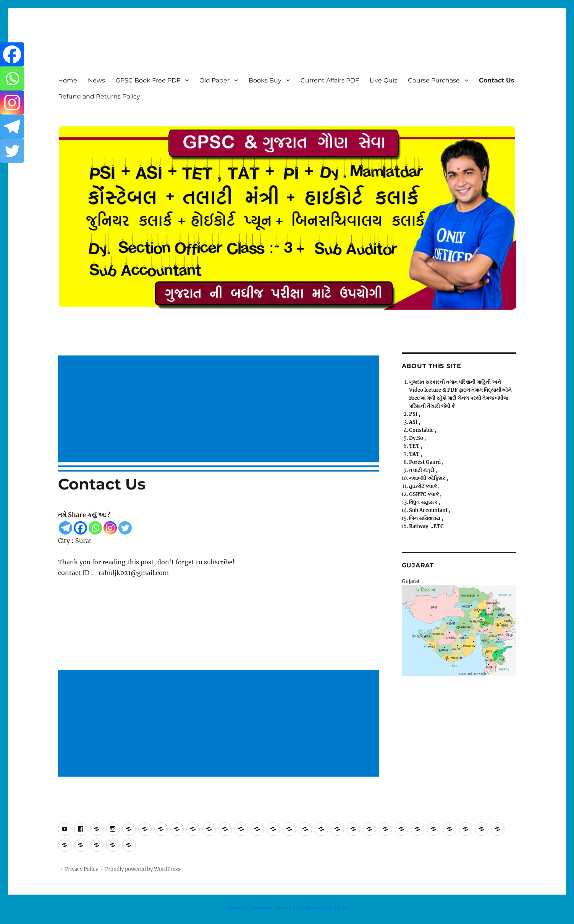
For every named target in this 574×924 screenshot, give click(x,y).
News (96, 80)
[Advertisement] (220, 410)
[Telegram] (65, 528)
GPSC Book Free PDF (148, 80)
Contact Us (497, 80)
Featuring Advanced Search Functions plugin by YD (287, 908)
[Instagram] (110, 528)
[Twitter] (125, 528)
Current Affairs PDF (330, 80)
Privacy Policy (82, 869)
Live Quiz (383, 80)
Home (68, 80)
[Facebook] (80, 528)
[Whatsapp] (95, 528)
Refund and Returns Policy (99, 96)
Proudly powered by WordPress (143, 869)
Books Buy (265, 80)
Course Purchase (434, 80)
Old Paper (214, 80)
